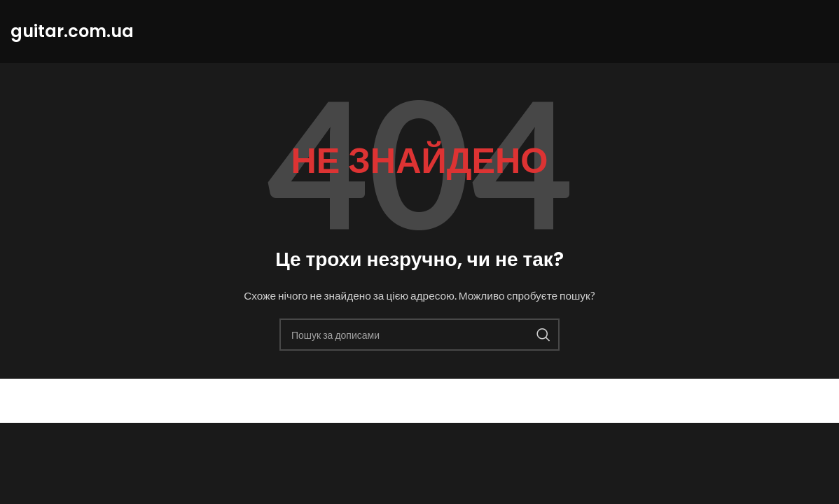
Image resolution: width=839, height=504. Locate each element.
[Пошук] (419, 335)
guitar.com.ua (75, 401)
